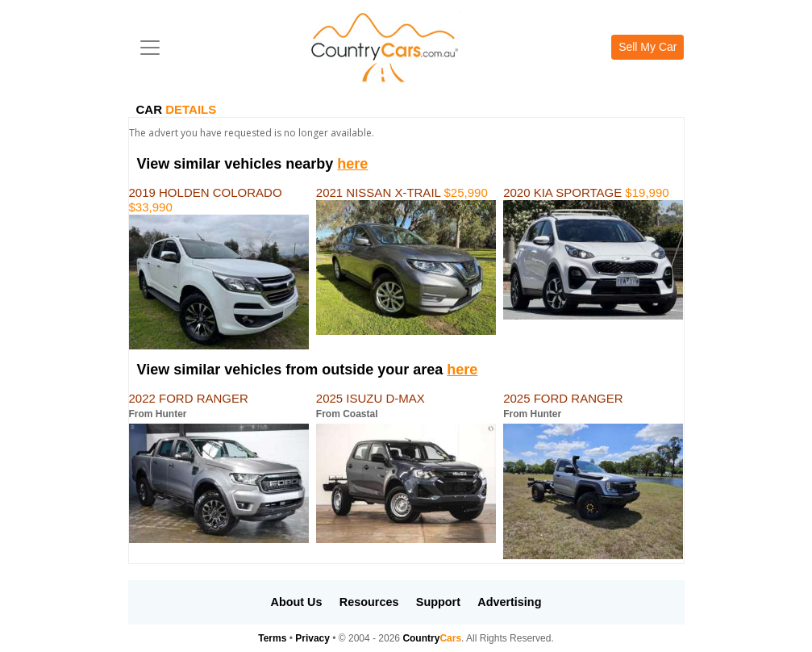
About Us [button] (297, 602)
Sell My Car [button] (648, 47)
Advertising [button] (509, 602)
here (352, 164)
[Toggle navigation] (150, 48)
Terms (272, 638)
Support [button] (438, 602)
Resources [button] (369, 602)
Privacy (312, 638)
